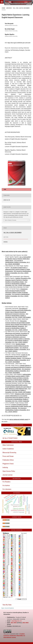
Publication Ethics (8, 460)
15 (18, 415)
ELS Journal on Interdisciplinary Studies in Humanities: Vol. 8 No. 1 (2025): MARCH (18, 349)
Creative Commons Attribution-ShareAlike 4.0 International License (14, 636)
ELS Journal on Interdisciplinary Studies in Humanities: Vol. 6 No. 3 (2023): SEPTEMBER (18, 316)
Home (3, 8)
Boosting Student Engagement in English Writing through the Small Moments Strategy (17, 346)
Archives (9, 8)
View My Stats (7, 605)
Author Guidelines (8, 449)
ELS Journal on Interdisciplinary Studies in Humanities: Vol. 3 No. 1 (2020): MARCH (18, 273)
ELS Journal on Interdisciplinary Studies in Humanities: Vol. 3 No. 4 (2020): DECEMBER (18, 284)
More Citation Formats (10, 220)
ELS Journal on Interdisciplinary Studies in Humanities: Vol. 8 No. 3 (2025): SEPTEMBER (18, 390)
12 (13, 415)
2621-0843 (26, 623)
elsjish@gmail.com (17, 621)
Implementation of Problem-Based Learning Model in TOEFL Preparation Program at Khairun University (18, 376)
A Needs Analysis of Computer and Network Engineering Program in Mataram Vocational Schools (18, 367)
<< (2, 415)
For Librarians (7, 489)
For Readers (6, 482)
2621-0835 (14, 623)
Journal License (7, 475)
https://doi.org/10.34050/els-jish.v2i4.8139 (19, 43)
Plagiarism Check (8, 464)
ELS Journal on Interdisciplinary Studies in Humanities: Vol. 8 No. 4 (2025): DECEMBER (18, 360)
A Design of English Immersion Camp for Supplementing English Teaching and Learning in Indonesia (18, 406)
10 (9, 415)
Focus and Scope (8, 456)
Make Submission (8, 445)
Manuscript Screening (9, 453)
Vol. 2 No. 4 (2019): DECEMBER (21, 8)
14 (16, 415)
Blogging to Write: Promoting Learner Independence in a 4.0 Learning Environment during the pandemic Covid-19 (18, 396)
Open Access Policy (9, 471)
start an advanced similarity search (19, 419)
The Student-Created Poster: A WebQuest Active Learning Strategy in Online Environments (18, 269)
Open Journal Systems (8, 608)
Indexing (5, 467)
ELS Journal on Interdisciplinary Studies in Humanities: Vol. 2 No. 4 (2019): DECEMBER (18, 262)
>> (21, 415)
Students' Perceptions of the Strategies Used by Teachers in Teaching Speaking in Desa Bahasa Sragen (18, 280)
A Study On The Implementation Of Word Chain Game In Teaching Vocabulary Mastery (18, 356)
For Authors (6, 485)
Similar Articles (7, 303)
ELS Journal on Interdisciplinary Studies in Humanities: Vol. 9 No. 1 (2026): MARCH (16, 328)
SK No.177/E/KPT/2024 (10, 438)
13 (15, 415)
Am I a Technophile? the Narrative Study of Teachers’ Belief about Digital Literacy (18, 259)
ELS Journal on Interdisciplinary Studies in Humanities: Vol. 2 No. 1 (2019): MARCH (18, 410)
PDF (5, 189)
